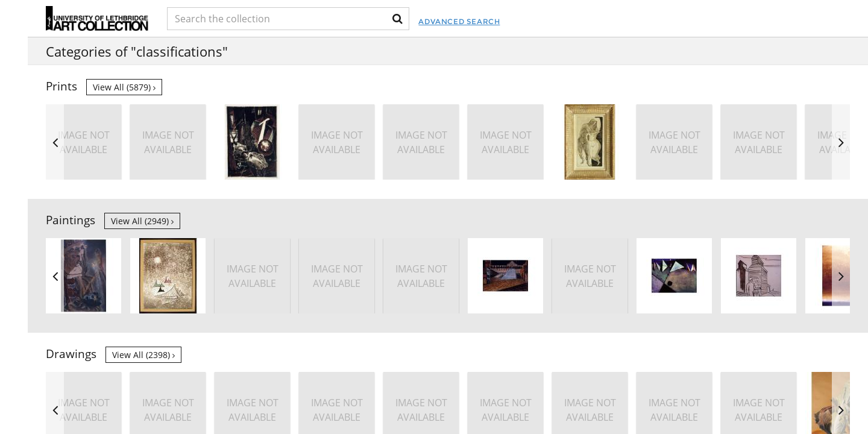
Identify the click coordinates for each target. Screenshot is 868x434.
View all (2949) (142, 221)
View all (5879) (124, 87)
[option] (759, 142)
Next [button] (841, 142)
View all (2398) (143, 355)
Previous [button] (55, 142)
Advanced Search (492, 21)
